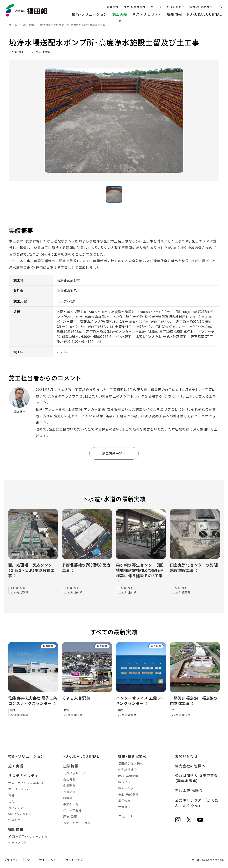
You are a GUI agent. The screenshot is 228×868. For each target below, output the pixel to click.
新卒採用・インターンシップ (32, 836)
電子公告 (124, 801)
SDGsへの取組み (20, 814)
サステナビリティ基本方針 (27, 783)
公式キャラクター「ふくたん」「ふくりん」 (197, 803)
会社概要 (69, 779)
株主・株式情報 (128, 794)
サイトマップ (74, 860)
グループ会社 (72, 810)
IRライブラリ (128, 782)
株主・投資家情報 (132, 756)
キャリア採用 (18, 843)
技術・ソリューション (26, 756)
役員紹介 (69, 792)
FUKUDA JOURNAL (81, 756)
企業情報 (71, 766)
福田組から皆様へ (131, 763)
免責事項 (124, 807)
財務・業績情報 (128, 776)
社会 (11, 801)
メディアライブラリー (79, 823)
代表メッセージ (74, 773)
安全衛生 (14, 820)
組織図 (68, 798)
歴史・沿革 (70, 816)
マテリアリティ (19, 789)
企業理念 (69, 785)
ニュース (126, 816)
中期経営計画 (127, 770)
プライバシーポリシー (19, 860)
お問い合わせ (186, 756)
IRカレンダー (128, 788)
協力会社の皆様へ (190, 766)
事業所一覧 (71, 804)
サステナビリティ (23, 775)
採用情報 (16, 829)
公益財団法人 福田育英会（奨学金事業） (196, 778)
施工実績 (16, 766)
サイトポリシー (49, 860)
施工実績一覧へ (114, 453)
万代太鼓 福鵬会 (189, 790)
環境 (11, 795)
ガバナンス (16, 808)
